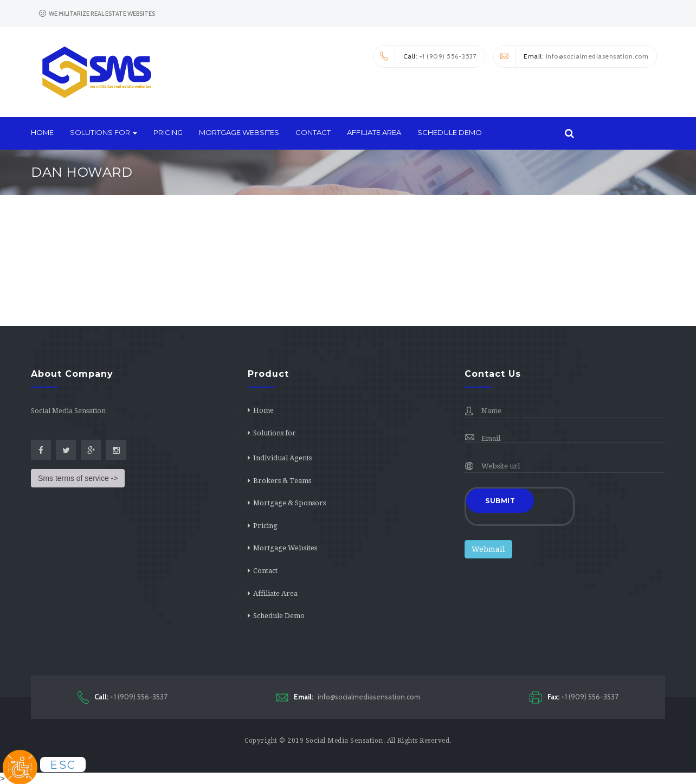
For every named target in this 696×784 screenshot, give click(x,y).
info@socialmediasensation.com (348, 697)
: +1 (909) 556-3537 (425, 56)
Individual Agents (282, 458)
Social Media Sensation (344, 741)
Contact (313, 132)
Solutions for (104, 132)
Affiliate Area (374, 132)
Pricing (168, 132)
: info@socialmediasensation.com (571, 56)
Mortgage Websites (239, 132)
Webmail (488, 549)
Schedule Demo (450, 132)
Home (42, 132)
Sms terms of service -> (78, 478)
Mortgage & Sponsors (289, 503)
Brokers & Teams (282, 481)
